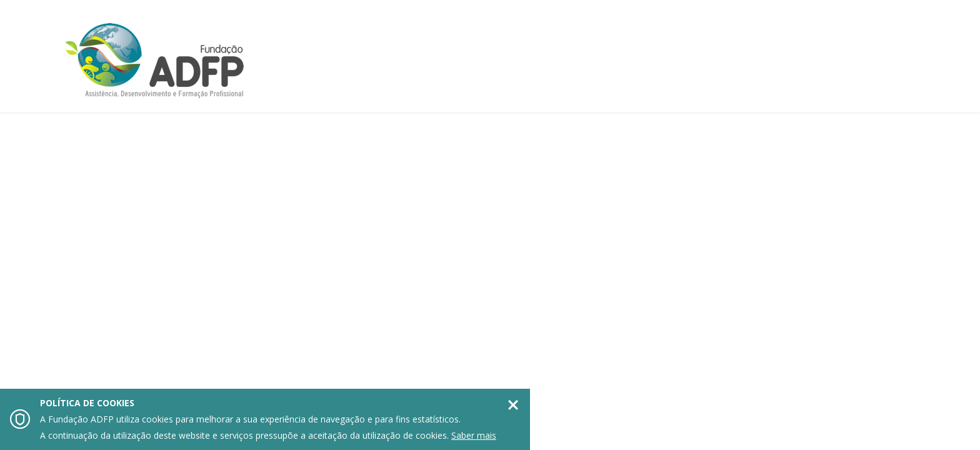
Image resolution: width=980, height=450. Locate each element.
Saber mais (474, 435)
